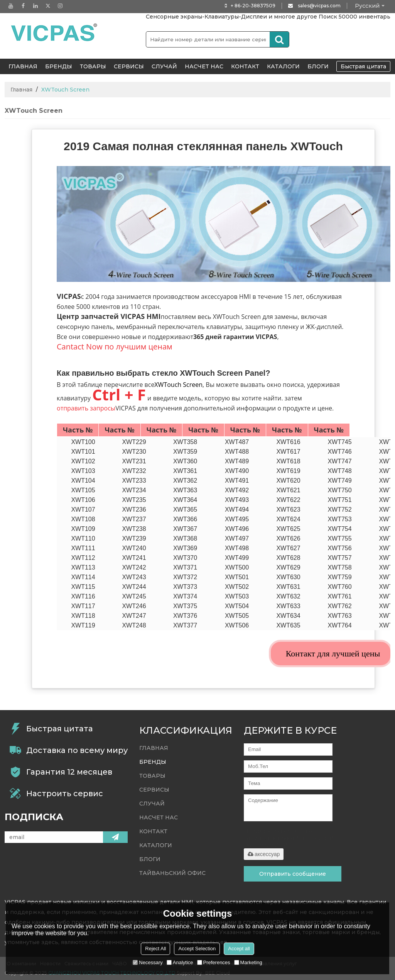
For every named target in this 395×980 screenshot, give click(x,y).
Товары (93, 66)
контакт (245, 66)
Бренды (59, 66)
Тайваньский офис (172, 873)
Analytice (180, 962)
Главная (21, 90)
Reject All (155, 949)
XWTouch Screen (178, 385)
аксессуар (264, 854)
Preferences (214, 962)
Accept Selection (197, 949)
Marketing (248, 962)
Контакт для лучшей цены (333, 654)
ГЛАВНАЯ (23, 66)
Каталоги (283, 66)
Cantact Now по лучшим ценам (115, 347)
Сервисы (129, 66)
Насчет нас (204, 66)
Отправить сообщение (293, 874)
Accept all (239, 949)
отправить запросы (86, 408)
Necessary (148, 962)
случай (164, 66)
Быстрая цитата (363, 66)
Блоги (318, 66)
